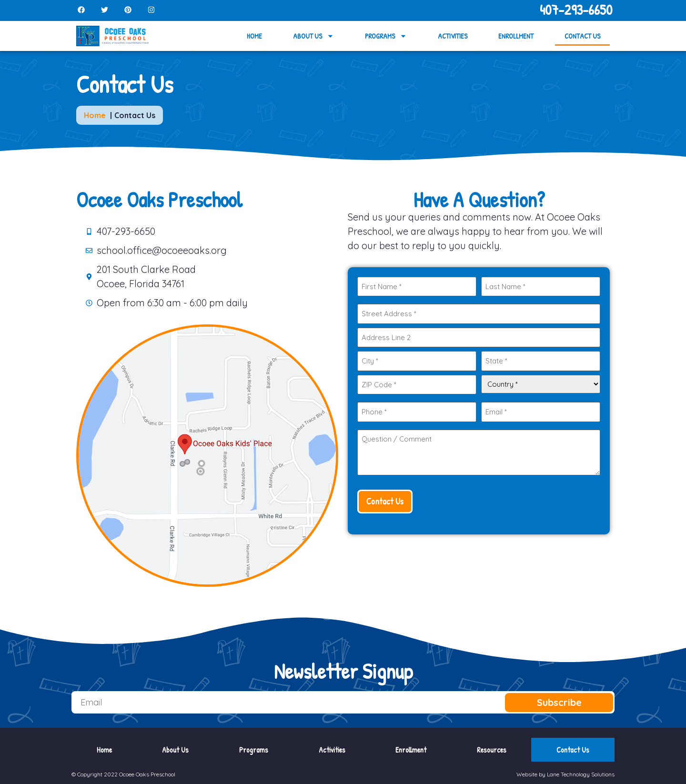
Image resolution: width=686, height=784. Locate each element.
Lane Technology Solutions (581, 774)
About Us (313, 36)
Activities (453, 36)
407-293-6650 (576, 10)
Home (254, 36)
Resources (492, 750)
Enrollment (516, 36)
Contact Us (582, 36)
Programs (386, 36)
